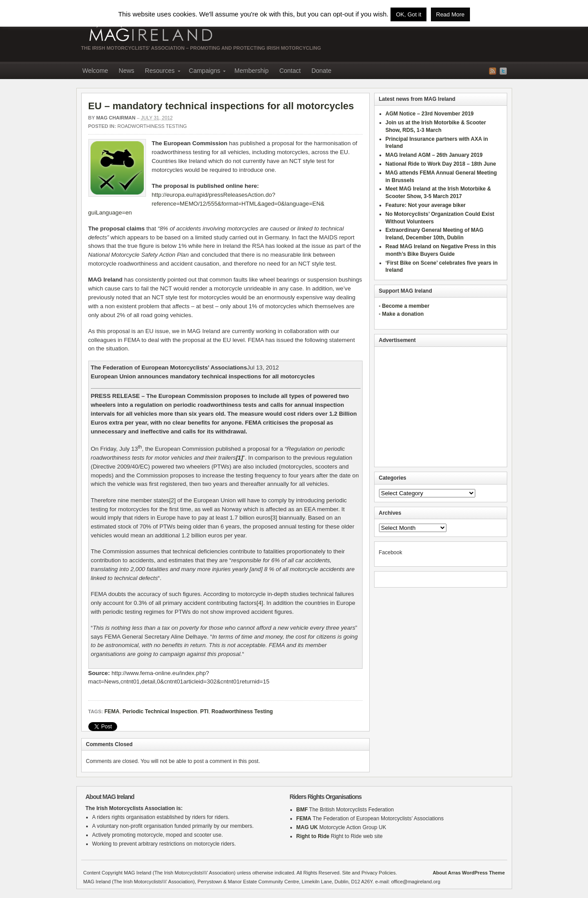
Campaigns (205, 72)
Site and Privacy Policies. (370, 873)
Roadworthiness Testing (152, 126)
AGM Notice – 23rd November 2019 (430, 114)
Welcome (95, 71)
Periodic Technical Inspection (160, 711)
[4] (260, 603)
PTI (204, 711)
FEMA (112, 711)
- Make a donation (401, 314)
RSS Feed (493, 71)
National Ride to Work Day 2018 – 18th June (441, 164)
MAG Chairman (116, 118)
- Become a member (404, 306)
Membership (251, 71)
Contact (290, 71)
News (127, 71)
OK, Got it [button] (408, 14)
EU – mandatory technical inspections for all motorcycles (221, 106)
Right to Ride (313, 836)
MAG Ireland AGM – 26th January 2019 (434, 155)
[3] (274, 518)
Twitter (503, 71)
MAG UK (307, 827)
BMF (302, 810)
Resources (160, 72)
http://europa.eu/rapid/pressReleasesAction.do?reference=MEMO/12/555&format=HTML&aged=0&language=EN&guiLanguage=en (206, 204)
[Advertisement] (441, 407)
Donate (322, 71)
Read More (450, 14)
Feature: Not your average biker (426, 205)
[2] (172, 500)
